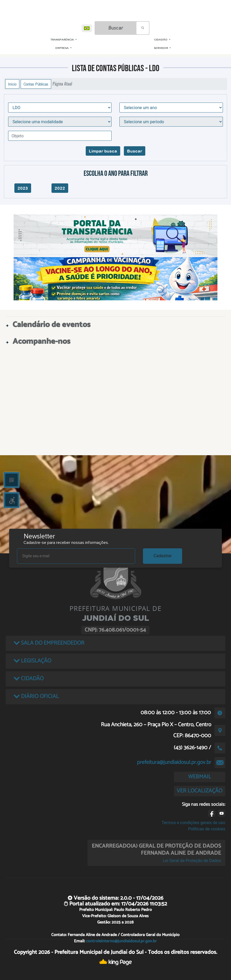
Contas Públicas (36, 84)
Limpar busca (103, 151)
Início (12, 84)
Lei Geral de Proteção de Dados (192, 861)
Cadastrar (163, 556)
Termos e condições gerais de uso (194, 823)
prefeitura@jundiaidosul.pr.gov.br (174, 762)
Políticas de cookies (207, 829)
